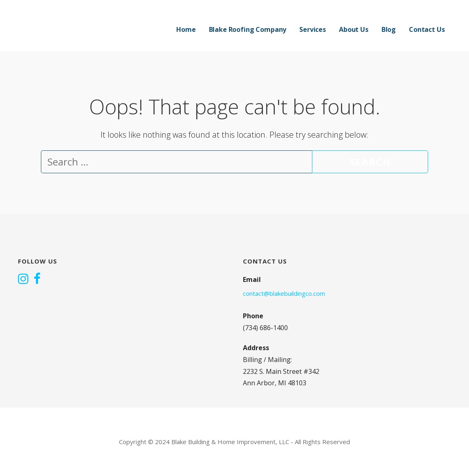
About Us (354, 29)
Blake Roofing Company (248, 29)
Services (313, 29)
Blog (389, 29)
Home (186, 29)
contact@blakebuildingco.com (284, 293)
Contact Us (427, 29)
